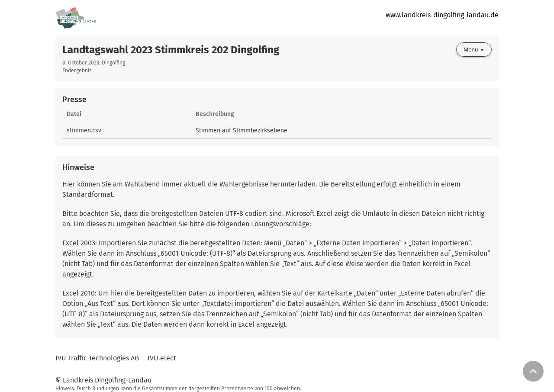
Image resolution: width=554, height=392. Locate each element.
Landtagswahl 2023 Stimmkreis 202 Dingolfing (171, 50)
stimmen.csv (84, 130)
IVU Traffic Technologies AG (97, 358)
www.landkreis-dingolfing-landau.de (442, 15)
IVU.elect (162, 358)
